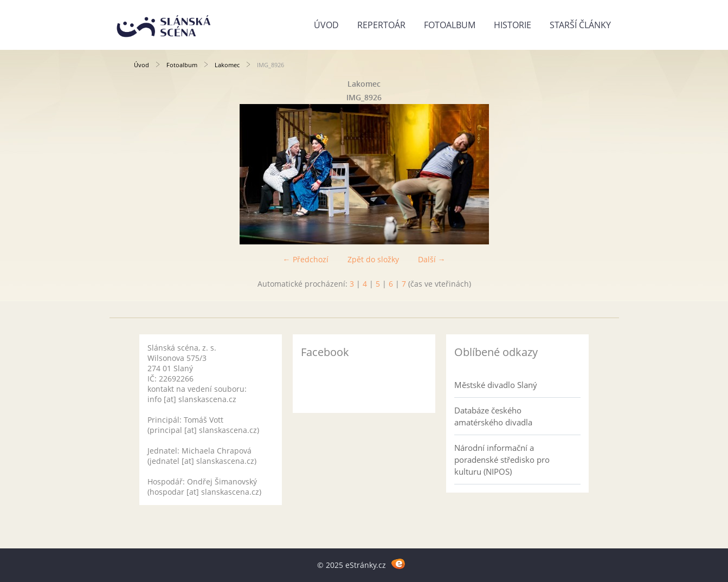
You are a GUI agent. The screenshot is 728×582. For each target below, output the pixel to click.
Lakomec (227, 65)
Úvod (326, 25)
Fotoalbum (450, 25)
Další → (432, 259)
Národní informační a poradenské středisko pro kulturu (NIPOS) (502, 460)
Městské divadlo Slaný (496, 385)
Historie (513, 25)
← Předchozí (306, 259)
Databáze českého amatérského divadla (493, 416)
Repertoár (381, 25)
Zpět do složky (373, 259)
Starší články (580, 25)
